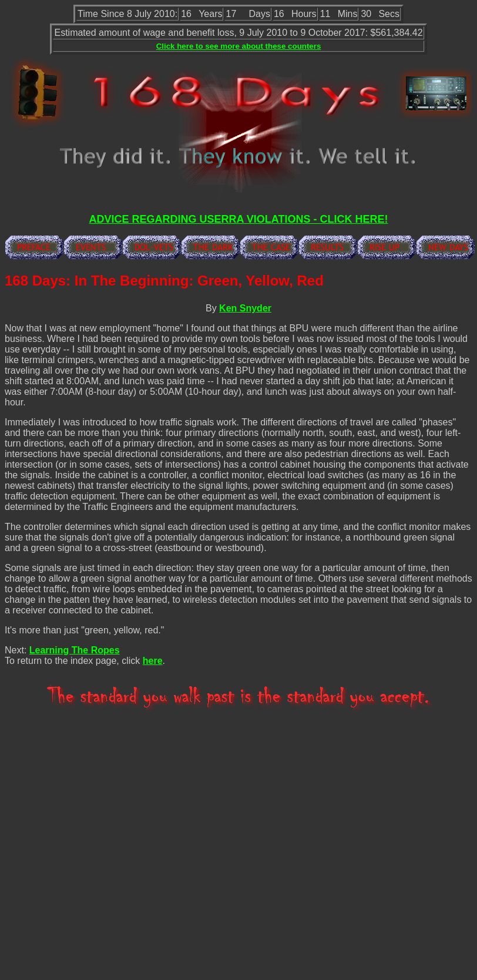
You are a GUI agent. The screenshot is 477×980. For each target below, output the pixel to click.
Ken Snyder (245, 308)
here (153, 661)
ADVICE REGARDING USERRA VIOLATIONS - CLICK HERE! (238, 219)
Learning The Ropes (75, 650)
